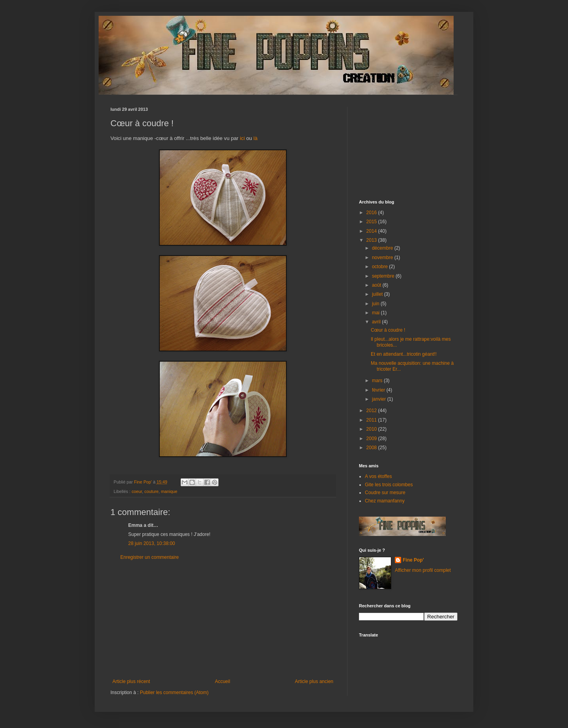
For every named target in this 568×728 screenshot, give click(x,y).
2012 (372, 411)
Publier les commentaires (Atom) (174, 693)
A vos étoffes (378, 476)
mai (376, 313)
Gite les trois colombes (389, 485)
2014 (372, 231)
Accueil (223, 681)
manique (169, 491)
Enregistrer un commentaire (149, 557)
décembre (383, 248)
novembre (383, 258)
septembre (384, 276)
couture (151, 491)
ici (242, 138)
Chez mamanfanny (385, 501)
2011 (372, 420)
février (379, 390)
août (377, 285)
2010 (372, 429)
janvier (380, 399)
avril (377, 322)
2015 (372, 222)
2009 (372, 439)
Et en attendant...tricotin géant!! (404, 354)
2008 (372, 448)
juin (376, 304)
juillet (378, 294)
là (256, 138)
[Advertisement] (223, 620)
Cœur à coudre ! (388, 330)
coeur (137, 491)
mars (378, 381)
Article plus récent (131, 681)
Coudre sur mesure (385, 493)
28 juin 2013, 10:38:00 (152, 543)
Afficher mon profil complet (423, 570)
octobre (380, 267)
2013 (372, 240)
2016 (372, 213)
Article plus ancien (314, 681)
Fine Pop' (413, 560)
